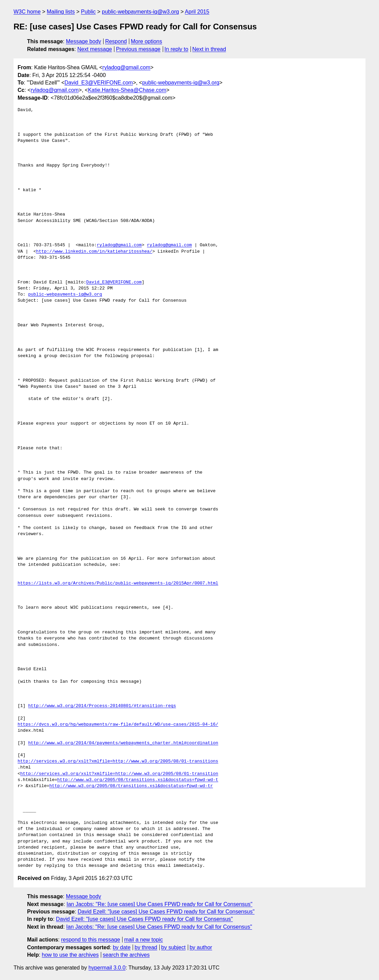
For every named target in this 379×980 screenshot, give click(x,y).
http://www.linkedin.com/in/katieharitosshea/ (94, 252)
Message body (84, 41)
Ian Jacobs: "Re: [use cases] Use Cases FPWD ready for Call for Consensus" (160, 904)
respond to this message (90, 940)
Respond (116, 41)
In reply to (176, 49)
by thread (146, 947)
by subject (173, 947)
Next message (95, 49)
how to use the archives (70, 955)
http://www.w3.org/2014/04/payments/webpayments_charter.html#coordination (123, 743)
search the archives (126, 955)
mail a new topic (144, 940)
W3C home (27, 12)
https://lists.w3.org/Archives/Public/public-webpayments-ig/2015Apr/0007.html (118, 583)
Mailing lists (61, 12)
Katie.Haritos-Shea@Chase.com (127, 90)
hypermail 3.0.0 (107, 968)
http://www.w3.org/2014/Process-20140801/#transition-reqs (102, 706)
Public (88, 12)
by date (121, 947)
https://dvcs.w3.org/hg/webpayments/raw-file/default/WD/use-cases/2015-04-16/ (118, 725)
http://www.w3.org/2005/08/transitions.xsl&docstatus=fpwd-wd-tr (131, 786)
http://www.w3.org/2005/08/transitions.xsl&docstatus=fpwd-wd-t (138, 780)
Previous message (138, 49)
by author (201, 947)
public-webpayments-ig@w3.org (140, 12)
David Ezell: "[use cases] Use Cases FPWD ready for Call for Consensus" (166, 912)
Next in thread (209, 49)
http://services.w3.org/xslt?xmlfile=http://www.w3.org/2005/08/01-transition (119, 774)
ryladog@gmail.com (127, 67)
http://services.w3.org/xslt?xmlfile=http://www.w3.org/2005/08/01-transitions (118, 761)
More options (147, 41)
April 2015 (197, 12)
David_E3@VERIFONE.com (99, 83)
